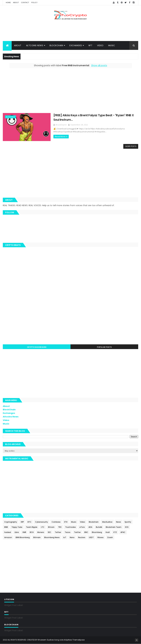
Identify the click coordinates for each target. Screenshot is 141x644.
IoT (65, 537)
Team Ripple (32, 527)
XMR (24, 532)
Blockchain (94, 522)
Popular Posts (104, 347)
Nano (72, 537)
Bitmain (37, 537)
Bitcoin (51, 527)
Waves (100, 537)
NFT (90, 46)
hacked (8, 532)
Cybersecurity (42, 522)
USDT (91, 537)
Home (8, 3)
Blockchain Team (114, 527)
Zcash (110, 537)
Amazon (8, 537)
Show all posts (99, 66)
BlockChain (56, 46)
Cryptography (11, 522)
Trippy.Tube (17, 527)
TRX (60, 527)
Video (100, 46)
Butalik (99, 527)
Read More (57, 137)
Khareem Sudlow (46, 640)
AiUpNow (68, 640)
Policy (34, 3)
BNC (86, 532)
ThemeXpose (78, 640)
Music (112, 46)
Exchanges (76, 46)
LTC (43, 527)
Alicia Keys (10, 117)
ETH (66, 522)
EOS (127, 527)
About (16, 3)
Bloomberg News (52, 537)
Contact (25, 3)
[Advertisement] (70, 32)
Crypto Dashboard (37, 347)
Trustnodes (70, 527)
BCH (32, 532)
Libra (17, 532)
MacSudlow (107, 522)
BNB (6, 527)
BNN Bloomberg (23, 537)
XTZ (115, 532)
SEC (49, 532)
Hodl (108, 532)
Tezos (68, 532)
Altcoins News (35, 46)
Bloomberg (97, 532)
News (119, 522)
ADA (90, 527)
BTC (29, 522)
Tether (58, 532)
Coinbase (56, 522)
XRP (22, 522)
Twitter (77, 532)
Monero (41, 532)
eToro (82, 527)
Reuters (82, 537)
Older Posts (131, 146)
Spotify (128, 522)
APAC (123, 532)
